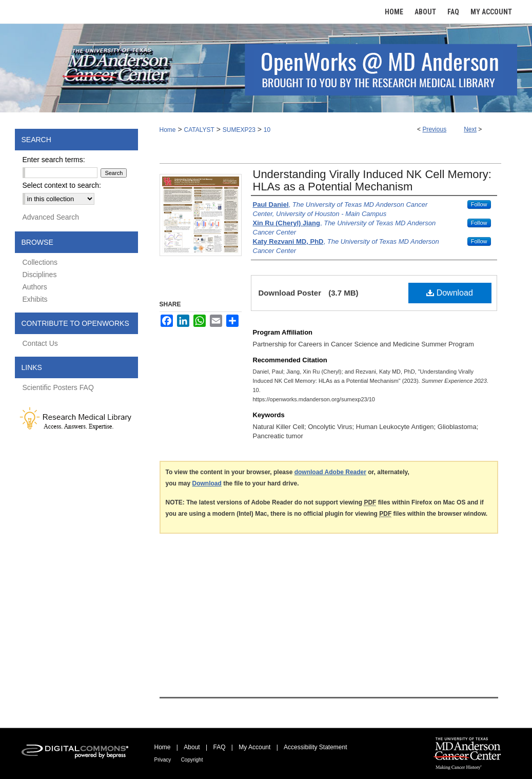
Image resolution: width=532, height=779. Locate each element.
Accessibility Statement (315, 747)
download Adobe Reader (330, 472)
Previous (434, 129)
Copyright (192, 760)
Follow (479, 204)
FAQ (219, 747)
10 (267, 130)
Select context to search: (62, 185)
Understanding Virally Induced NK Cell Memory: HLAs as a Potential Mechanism (372, 180)
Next (470, 129)
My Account (254, 747)
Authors (35, 287)
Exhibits (35, 299)
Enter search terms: (54, 160)
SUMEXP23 (239, 130)
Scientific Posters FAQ (58, 387)
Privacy (163, 760)
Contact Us (40, 343)
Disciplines (40, 275)
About (192, 747)
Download (450, 293)
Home (168, 130)
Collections (40, 262)
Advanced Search (51, 217)
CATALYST (199, 130)
